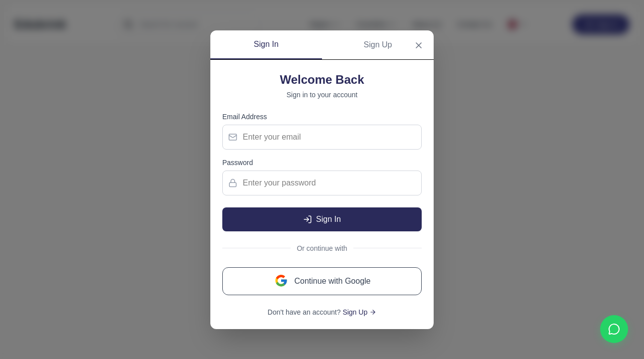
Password (238, 163)
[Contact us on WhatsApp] (614, 329)
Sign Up (378, 45)
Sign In (266, 44)
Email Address (244, 117)
